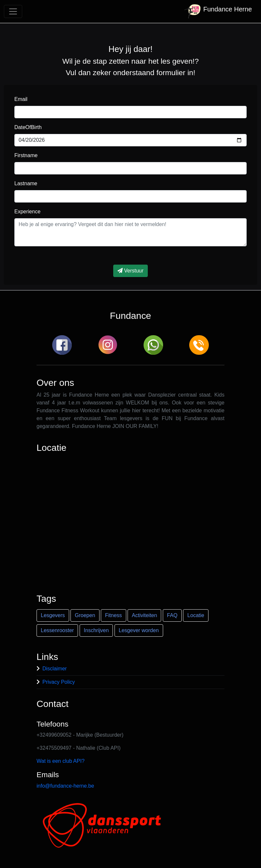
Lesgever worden (139, 630)
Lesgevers (53, 615)
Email (21, 99)
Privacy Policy (59, 682)
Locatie (196, 615)
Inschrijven (96, 630)
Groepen (85, 615)
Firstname (26, 155)
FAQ (172, 615)
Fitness (114, 615)
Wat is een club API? (61, 761)
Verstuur (130, 271)
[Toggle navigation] (13, 11)
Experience (27, 212)
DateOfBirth (28, 127)
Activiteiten (144, 615)
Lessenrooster (57, 630)
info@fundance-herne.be (65, 786)
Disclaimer (55, 669)
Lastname (26, 183)
